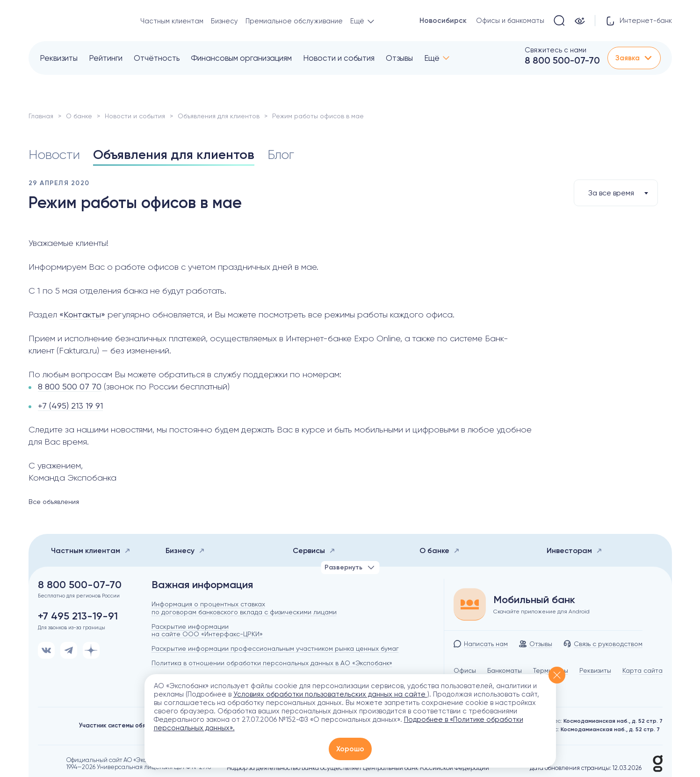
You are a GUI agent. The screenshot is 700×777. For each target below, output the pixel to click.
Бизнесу (224, 21)
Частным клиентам (172, 21)
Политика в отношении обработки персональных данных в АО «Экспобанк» (272, 663)
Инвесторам (574, 550)
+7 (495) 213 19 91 (70, 406)
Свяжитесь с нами (556, 50)
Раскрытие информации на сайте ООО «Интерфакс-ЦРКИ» (207, 630)
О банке (79, 116)
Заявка (634, 58)
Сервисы (314, 550)
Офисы (465, 670)
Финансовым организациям (241, 58)
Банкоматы (505, 670)
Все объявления (54, 502)
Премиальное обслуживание (294, 21)
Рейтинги (106, 58)
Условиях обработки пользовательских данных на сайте (330, 694)
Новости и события (339, 58)
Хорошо (350, 749)
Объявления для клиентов (219, 116)
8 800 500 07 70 (70, 386)
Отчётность (157, 58)
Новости (54, 155)
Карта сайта (642, 670)
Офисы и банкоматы (510, 21)
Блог (281, 155)
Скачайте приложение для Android (541, 612)
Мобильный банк (534, 600)
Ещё (432, 58)
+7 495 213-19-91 (78, 616)
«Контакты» (82, 314)
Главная (41, 116)
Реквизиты (59, 58)
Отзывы (399, 58)
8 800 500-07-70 (562, 60)
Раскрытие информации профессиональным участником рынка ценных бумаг (275, 648)
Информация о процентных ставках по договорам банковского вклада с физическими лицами (244, 608)
